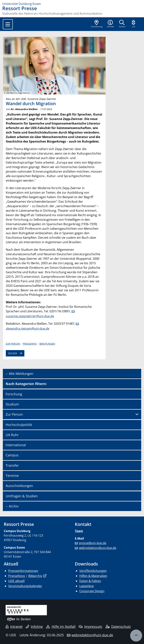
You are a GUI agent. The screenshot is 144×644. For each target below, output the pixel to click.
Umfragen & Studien (22, 496)
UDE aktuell (16, 581)
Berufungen (47, 344)
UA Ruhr (12, 435)
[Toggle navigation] (8, 24)
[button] (110, 24)
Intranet (14, 627)
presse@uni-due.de (93, 543)
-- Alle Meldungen (19, 374)
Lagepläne (87, 586)
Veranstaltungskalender (25, 586)
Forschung (14, 394)
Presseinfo (30, 344)
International (16, 445)
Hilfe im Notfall (61, 627)
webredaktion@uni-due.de (98, 548)
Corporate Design (92, 591)
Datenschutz (118, 627)
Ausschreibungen (19, 486)
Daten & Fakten (90, 581)
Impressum (90, 627)
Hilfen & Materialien (93, 576)
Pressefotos (17, 576)
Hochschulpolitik (19, 425)
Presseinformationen (23, 571)
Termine (12, 476)
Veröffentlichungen (93, 571)
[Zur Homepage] (72, 4)
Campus (12, 455)
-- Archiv (12, 506)
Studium (12, 404)
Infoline (34, 627)
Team (79, 531)
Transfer (12, 465)
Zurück (13, 353)
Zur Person (13, 344)
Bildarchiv (35, 576)
